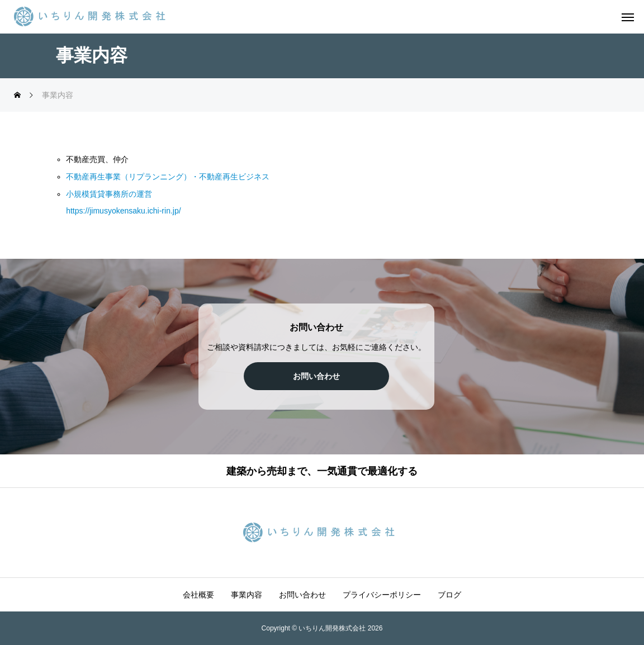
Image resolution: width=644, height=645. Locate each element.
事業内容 (247, 595)
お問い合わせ (302, 595)
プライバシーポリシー (382, 595)
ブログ (449, 595)
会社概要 (198, 595)
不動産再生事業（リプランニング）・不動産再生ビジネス (168, 177)
